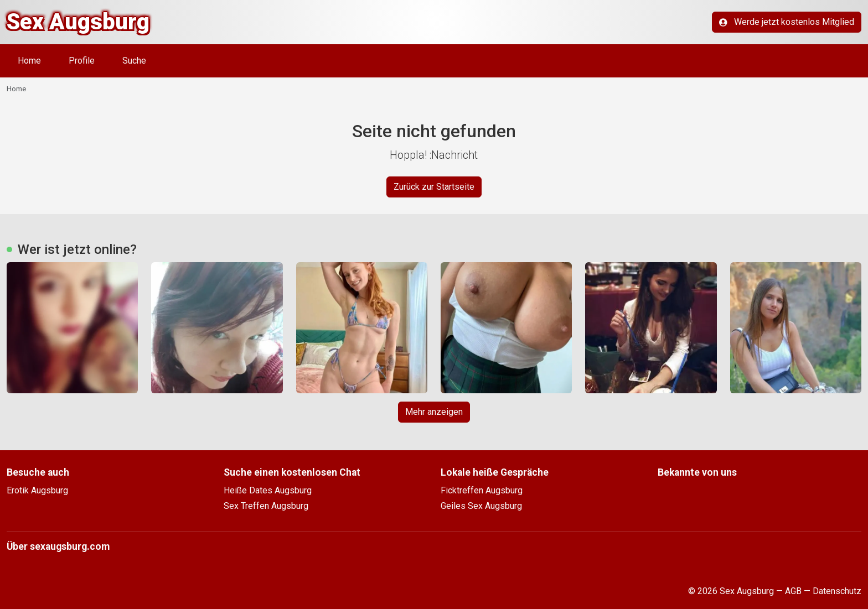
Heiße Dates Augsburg (268, 490)
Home (29, 61)
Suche (134, 61)
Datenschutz (837, 591)
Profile (82, 61)
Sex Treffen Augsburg (266, 506)
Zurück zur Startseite (434, 187)
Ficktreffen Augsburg (482, 490)
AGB (793, 591)
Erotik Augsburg (37, 490)
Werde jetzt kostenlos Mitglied (787, 22)
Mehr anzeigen (434, 412)
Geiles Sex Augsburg (481, 506)
